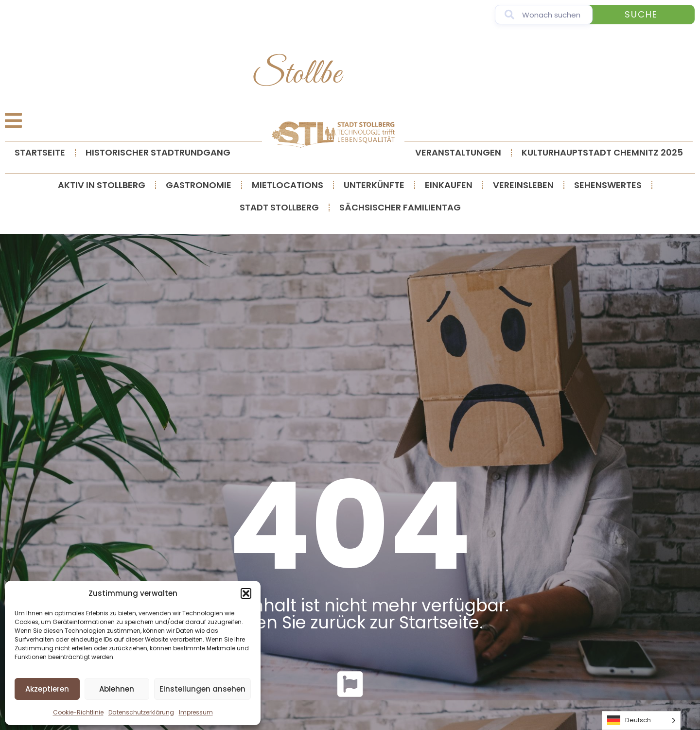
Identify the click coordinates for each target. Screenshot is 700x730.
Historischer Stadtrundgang (158, 152)
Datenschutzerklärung (141, 712)
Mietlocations (288, 185)
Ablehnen (117, 689)
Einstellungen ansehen (202, 689)
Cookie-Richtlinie (78, 712)
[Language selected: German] (641, 721)
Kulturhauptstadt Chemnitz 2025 (602, 152)
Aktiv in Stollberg (102, 185)
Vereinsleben (523, 185)
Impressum (196, 712)
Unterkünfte (374, 185)
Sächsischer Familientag (400, 207)
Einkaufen (449, 185)
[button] (246, 593)
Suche (641, 14)
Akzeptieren (47, 689)
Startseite (40, 152)
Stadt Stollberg (279, 207)
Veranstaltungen (458, 152)
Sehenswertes (608, 185)
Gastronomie (199, 185)
